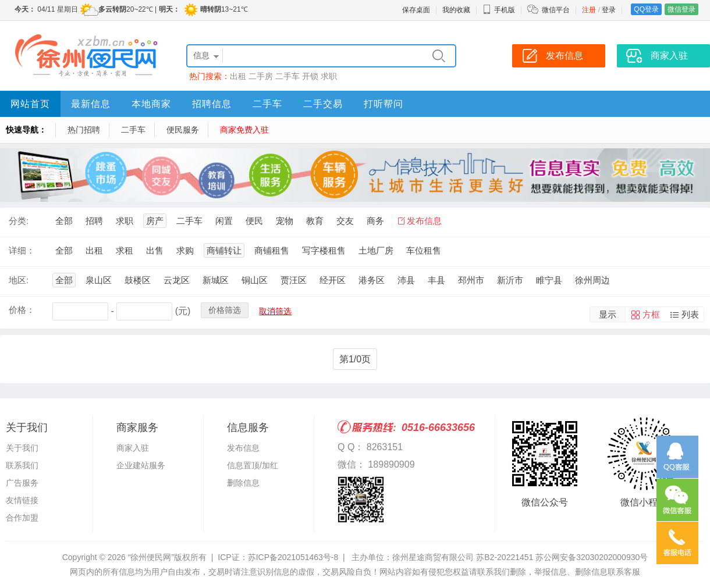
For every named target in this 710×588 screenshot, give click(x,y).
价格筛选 (225, 310)
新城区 (216, 280)
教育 (315, 221)
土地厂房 (376, 250)
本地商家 (151, 104)
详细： (22, 250)
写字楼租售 (324, 250)
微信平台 (556, 10)
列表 (690, 314)
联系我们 (22, 465)
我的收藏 (456, 10)
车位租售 (424, 250)
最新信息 (91, 104)
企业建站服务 (141, 465)
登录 (609, 10)
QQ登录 (646, 9)
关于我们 (22, 448)
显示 (608, 314)
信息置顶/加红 (253, 465)
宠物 (285, 221)
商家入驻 (133, 448)
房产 (155, 221)
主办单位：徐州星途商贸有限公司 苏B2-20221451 (442, 557)
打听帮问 (384, 104)
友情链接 (22, 500)
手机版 (499, 10)
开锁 (310, 76)
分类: (19, 221)
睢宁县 (549, 280)
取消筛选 (275, 311)
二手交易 (323, 104)
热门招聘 (84, 130)
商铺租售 (272, 250)
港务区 (372, 280)
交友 (345, 221)
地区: (19, 280)
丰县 (436, 280)
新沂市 (510, 280)
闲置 (224, 221)
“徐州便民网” (151, 557)
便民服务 (183, 130)
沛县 (406, 280)
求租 (125, 250)
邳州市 (471, 280)
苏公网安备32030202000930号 (592, 557)
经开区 (333, 280)
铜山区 (255, 280)
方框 (651, 314)
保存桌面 (416, 10)
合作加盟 (22, 518)
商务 (375, 221)
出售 (155, 250)
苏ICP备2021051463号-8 (293, 557)
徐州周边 (592, 280)
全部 (64, 221)
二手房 (261, 76)
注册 (589, 10)
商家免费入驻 (244, 130)
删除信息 (243, 483)
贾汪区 (294, 280)
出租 (238, 76)
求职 (329, 76)
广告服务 (22, 483)
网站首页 (30, 104)
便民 (254, 221)
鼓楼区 (138, 280)
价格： (22, 310)
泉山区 (99, 280)
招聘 (94, 221)
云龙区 (177, 280)
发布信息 (424, 221)
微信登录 (681, 9)
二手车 (287, 76)
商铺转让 (224, 250)
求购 (185, 250)
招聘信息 (212, 104)
